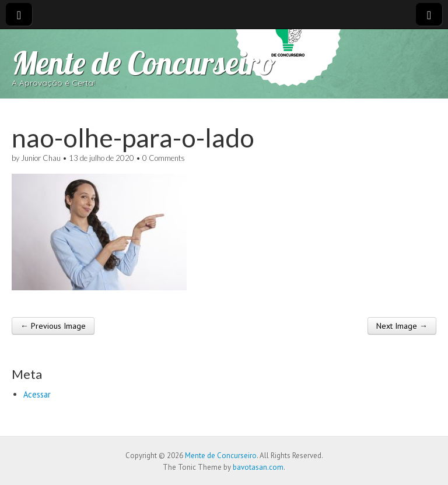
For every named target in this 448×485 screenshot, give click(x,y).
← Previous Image (53, 326)
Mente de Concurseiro (143, 63)
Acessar (37, 394)
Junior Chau (41, 158)
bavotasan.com (258, 467)
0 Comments (164, 158)
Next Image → (402, 326)
